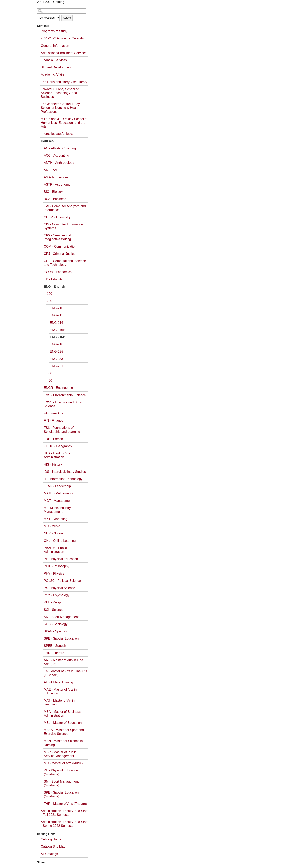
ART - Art (50, 170)
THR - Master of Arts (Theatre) (65, 804)
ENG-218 (56, 344)
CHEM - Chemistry (57, 217)
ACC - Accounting (56, 155)
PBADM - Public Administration (55, 550)
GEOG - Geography (58, 446)
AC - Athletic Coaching (60, 148)
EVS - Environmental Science (65, 395)
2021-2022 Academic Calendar (63, 38)
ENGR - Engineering (58, 388)
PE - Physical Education (61, 559)
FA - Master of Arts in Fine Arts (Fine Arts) (65, 673)
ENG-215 (56, 315)
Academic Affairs (53, 74)
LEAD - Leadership (57, 486)
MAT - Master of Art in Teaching (59, 702)
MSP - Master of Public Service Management (60, 754)
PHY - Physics (54, 573)
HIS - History (53, 464)
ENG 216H (57, 330)
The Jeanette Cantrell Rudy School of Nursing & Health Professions (60, 108)
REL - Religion (54, 602)
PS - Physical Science (59, 588)
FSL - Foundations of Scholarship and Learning (62, 430)
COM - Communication (60, 247)
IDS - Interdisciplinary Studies (65, 472)
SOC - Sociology (56, 624)
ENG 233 (56, 359)
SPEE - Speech (55, 646)
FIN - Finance (53, 421)
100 (49, 294)
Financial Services (54, 60)
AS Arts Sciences (56, 177)
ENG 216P (57, 337)
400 (49, 381)
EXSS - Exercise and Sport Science (63, 404)
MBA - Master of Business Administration (62, 714)
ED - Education (55, 279)
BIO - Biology (53, 192)
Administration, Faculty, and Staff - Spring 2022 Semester (64, 824)
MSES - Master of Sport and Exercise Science (64, 732)
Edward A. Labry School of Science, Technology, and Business (60, 93)
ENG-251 (56, 366)
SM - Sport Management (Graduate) (61, 783)
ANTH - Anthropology (59, 163)
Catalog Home (51, 839)
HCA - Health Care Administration (57, 455)
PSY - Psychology (57, 595)
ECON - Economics (58, 272)
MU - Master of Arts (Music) (63, 763)
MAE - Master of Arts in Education (60, 691)
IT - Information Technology (63, 479)
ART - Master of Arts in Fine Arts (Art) (63, 662)
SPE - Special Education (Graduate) (61, 794)
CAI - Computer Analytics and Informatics (65, 208)
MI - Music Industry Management (57, 510)
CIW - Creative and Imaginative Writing (57, 237)
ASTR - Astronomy (57, 184)
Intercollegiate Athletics (57, 134)
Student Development (56, 67)
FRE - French (53, 439)
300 (49, 373)
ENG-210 (56, 308)
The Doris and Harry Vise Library (64, 82)
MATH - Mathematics (59, 493)
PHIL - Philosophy (56, 566)
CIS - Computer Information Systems (63, 226)
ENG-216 (56, 323)
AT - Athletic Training (58, 682)
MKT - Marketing (56, 519)
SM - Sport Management (61, 617)
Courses (47, 141)
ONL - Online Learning (60, 541)
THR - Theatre (54, 653)
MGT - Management (58, 501)
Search (67, 18)
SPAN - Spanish (55, 631)
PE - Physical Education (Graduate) (61, 772)
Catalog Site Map (53, 847)
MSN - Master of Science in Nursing (63, 743)
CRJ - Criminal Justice (60, 254)
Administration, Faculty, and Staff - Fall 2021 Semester (64, 813)
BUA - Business (55, 199)
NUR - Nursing (54, 533)
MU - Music (52, 526)
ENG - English (54, 287)
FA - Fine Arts (53, 413)
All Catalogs (49, 854)
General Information (55, 46)
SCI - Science (54, 610)
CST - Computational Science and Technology (65, 263)
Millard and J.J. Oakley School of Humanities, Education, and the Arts (64, 123)
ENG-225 (56, 352)
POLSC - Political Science (62, 581)
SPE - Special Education (61, 638)
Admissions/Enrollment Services (64, 53)
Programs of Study (54, 31)
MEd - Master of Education (63, 723)
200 (49, 301)
